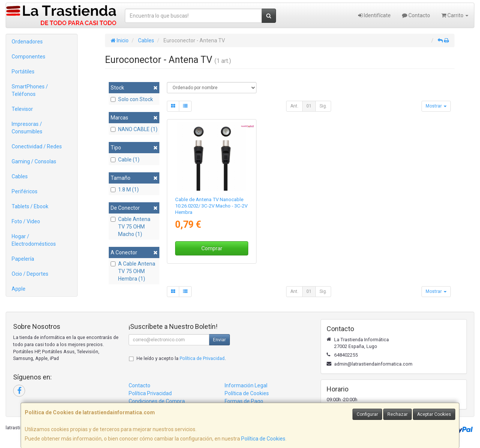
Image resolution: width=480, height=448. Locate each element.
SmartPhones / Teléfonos (30, 90)
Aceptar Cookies (434, 414)
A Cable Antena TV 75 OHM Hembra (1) (133, 271)
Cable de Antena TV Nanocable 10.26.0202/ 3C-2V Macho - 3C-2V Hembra (211, 206)
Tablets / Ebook (30, 206)
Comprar (212, 248)
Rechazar (397, 414)
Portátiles (23, 72)
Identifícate (374, 15)
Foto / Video (26, 221)
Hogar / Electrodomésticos (34, 240)
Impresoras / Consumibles (27, 128)
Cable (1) (125, 160)
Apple (19, 289)
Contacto (416, 15)
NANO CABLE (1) (134, 129)
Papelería (23, 259)
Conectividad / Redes (37, 146)
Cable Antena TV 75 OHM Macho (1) (130, 227)
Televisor (22, 109)
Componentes (28, 57)
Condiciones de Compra (157, 401)
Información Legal (246, 385)
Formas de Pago (244, 401)
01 (309, 106)
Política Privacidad (150, 393)
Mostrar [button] (436, 106)
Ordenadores (27, 42)
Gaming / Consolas (34, 161)
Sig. (323, 106)
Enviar (219, 340)
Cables (20, 176)
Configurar (367, 414)
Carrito (455, 15)
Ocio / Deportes (30, 274)
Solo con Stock (132, 99)
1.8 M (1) (125, 190)
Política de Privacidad (202, 358)
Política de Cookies (263, 439)
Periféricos (25, 191)
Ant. (294, 106)
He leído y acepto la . (181, 358)
